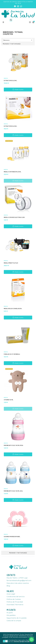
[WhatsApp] (21, 6)
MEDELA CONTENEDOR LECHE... (13, 172)
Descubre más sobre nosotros (18, 583)
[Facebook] (15, 6)
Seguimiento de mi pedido (17, 618)
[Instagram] (18, 6)
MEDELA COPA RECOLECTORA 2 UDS (14, 217)
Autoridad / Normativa (15, 605)
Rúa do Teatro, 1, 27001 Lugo (17, 578)
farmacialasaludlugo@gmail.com (19, 580)
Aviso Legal (11, 594)
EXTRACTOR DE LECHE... (11, 81)
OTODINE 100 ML (9, 400)
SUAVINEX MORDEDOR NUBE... (12, 537)
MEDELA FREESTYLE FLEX (11, 263)
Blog (8, 586)
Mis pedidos (11, 615)
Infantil (6, 78)
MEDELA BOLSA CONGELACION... (13, 309)
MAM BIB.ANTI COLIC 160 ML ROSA (13, 445)
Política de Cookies (14, 599)
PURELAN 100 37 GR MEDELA (12, 354)
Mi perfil (10, 613)
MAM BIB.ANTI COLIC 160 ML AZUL (13, 491)
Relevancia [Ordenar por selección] (18, 40)
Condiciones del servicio (16, 597)
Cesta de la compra (14, 621)
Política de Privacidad (15, 602)
